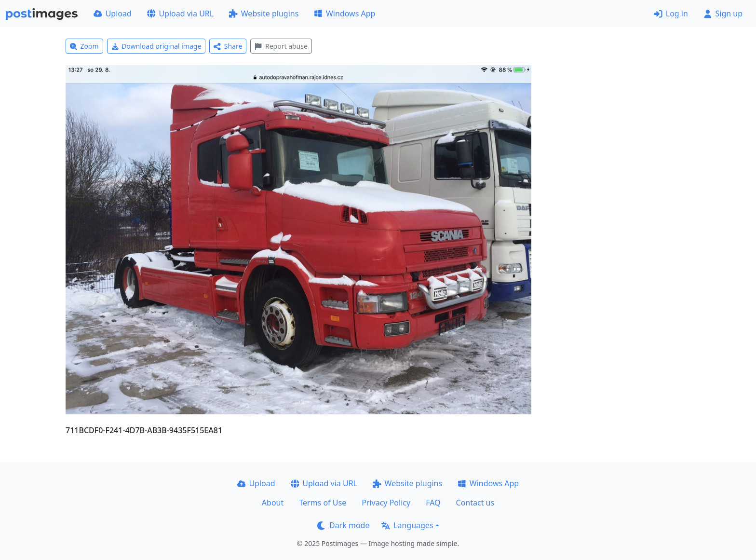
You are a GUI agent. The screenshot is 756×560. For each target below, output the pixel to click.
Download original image (156, 46)
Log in (671, 14)
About (273, 503)
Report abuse (281, 46)
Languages (407, 525)
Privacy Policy (386, 503)
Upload (113, 14)
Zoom (84, 46)
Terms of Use (323, 503)
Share (228, 46)
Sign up (723, 14)
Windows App (344, 14)
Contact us (475, 503)
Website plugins (264, 14)
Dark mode (343, 525)
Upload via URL (180, 14)
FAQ (433, 503)
